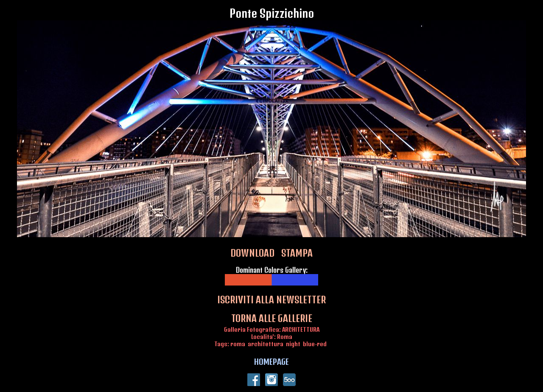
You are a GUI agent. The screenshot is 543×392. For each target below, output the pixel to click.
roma (238, 344)
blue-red (315, 344)
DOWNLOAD (252, 253)
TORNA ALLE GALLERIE (272, 318)
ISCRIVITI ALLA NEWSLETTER (271, 300)
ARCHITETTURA (301, 329)
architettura (266, 344)
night (293, 344)
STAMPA (297, 253)
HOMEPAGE (271, 361)
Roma (285, 337)
